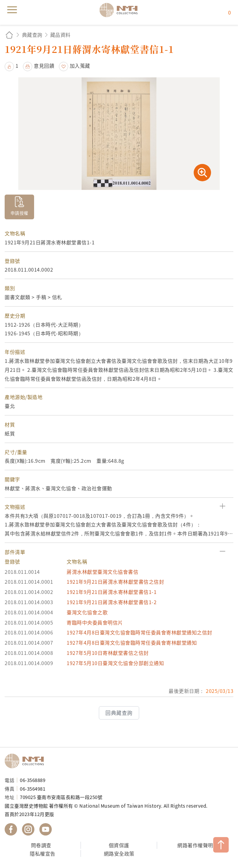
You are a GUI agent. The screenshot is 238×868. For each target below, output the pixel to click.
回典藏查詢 (119, 713)
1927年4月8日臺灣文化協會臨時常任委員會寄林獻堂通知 (132, 642)
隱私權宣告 (43, 853)
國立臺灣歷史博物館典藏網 (121, 10)
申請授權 (20, 213)
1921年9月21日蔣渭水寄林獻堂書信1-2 (112, 602)
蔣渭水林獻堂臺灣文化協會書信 (102, 572)
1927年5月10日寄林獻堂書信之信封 (108, 653)
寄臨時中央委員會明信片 (95, 622)
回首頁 (9, 35)
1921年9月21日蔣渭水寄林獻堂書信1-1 (112, 592)
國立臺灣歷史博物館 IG (28, 829)
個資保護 (119, 845)
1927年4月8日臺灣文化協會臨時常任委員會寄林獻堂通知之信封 (139, 632)
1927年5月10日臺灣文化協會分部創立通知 (115, 663)
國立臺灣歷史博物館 (26, 761)
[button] (119, 507)
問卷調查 (41, 845)
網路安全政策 (119, 853)
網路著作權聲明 (195, 845)
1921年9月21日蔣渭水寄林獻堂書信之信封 (115, 582)
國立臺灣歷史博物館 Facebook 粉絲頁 (11, 829)
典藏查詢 (32, 35)
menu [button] (12, 10)
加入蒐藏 (80, 66)
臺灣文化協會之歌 (87, 612)
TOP (221, 845)
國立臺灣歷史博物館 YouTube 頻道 (46, 829)
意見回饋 (44, 66)
